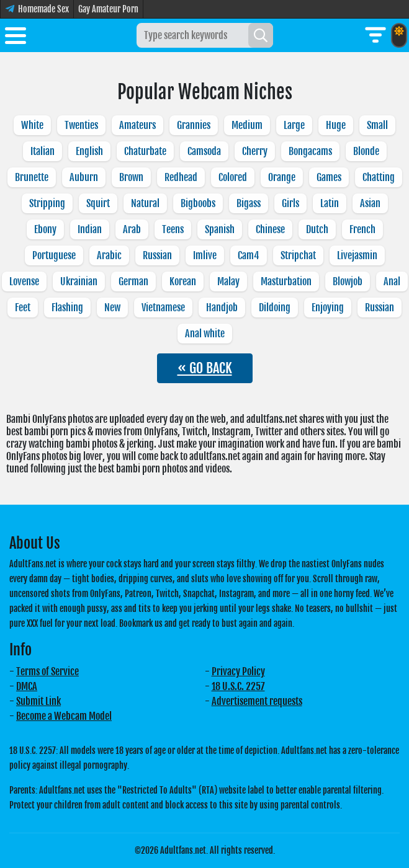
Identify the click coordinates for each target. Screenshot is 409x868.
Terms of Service (47, 671)
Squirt (98, 203)
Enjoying (328, 308)
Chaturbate (145, 151)
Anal (392, 281)
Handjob (222, 308)
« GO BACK (205, 368)
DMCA (27, 686)
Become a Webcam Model (64, 716)
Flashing (67, 308)
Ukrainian (79, 281)
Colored (233, 177)
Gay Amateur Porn (108, 9)
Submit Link (38, 701)
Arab (132, 229)
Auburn (84, 177)
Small (377, 125)
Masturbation (286, 281)
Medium (247, 125)
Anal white (205, 334)
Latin (330, 203)
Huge (336, 125)
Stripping (47, 203)
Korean (183, 281)
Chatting (379, 177)
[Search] (261, 35)
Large (294, 125)
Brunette (32, 177)
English (89, 151)
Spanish (220, 229)
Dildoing (275, 308)
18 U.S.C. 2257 (238, 686)
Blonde (366, 151)
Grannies (194, 125)
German (133, 281)
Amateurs (137, 125)
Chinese (270, 229)
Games (329, 177)
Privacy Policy (238, 671)
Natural (145, 203)
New (112, 308)
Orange (282, 177)
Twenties (81, 125)
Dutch (317, 229)
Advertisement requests (257, 701)
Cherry (255, 151)
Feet (23, 308)
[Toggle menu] (16, 38)
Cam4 (249, 255)
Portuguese (54, 255)
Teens (173, 229)
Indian (90, 229)
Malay (228, 281)
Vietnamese (163, 308)
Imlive (205, 255)
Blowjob (348, 281)
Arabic (109, 255)
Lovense (24, 281)
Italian (43, 151)
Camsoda (204, 151)
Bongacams (310, 151)
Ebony (45, 229)
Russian (157, 255)
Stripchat (298, 255)
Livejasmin (357, 255)
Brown (131, 177)
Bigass (249, 203)
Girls (290, 203)
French (362, 229)
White (32, 125)
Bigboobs (198, 203)
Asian (370, 203)
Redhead (181, 177)
